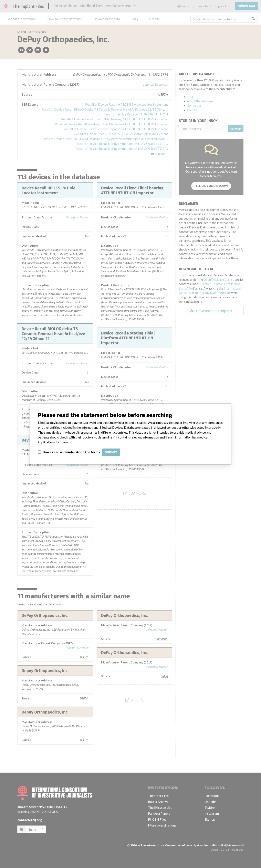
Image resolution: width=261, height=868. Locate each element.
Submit (111, 452)
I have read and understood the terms (71, 452)
